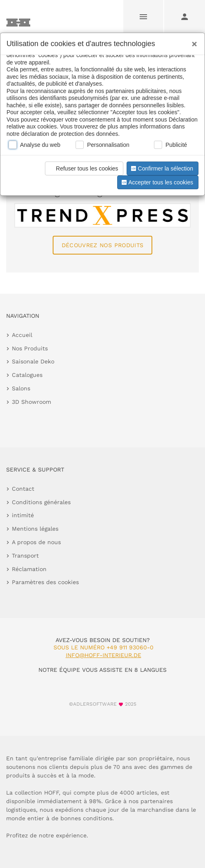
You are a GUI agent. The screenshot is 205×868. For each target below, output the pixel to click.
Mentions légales (35, 529)
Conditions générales (41, 502)
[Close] (192, 41)
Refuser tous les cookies (83, 168)
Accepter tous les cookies (157, 182)
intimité (23, 515)
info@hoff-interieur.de (104, 655)
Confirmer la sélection (161, 168)
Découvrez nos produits (103, 245)
